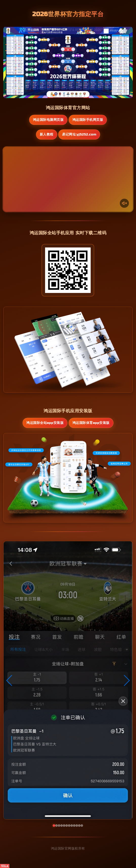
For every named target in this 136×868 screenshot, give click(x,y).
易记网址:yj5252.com (79, 134)
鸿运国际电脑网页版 (48, 120)
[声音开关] (124, 203)
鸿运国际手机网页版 (88, 120)
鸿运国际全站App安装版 (45, 423)
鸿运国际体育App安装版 (91, 423)
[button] (9, 680)
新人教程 (47, 134)
